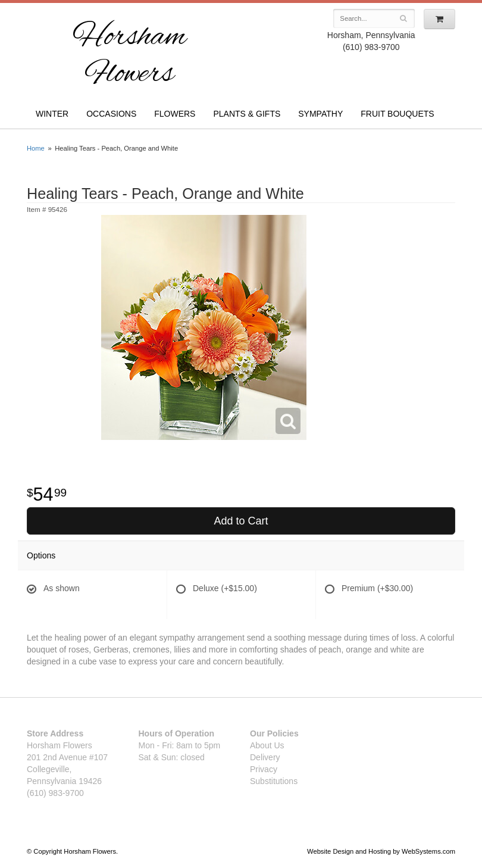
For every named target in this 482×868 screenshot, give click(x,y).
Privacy (264, 769)
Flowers (175, 114)
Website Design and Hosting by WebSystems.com (381, 851)
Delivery (265, 757)
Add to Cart (241, 521)
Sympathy (320, 114)
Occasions (111, 114)
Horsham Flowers (129, 56)
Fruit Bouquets (397, 114)
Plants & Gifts (247, 114)
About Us (267, 745)
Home (36, 148)
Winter (52, 114)
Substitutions (274, 781)
